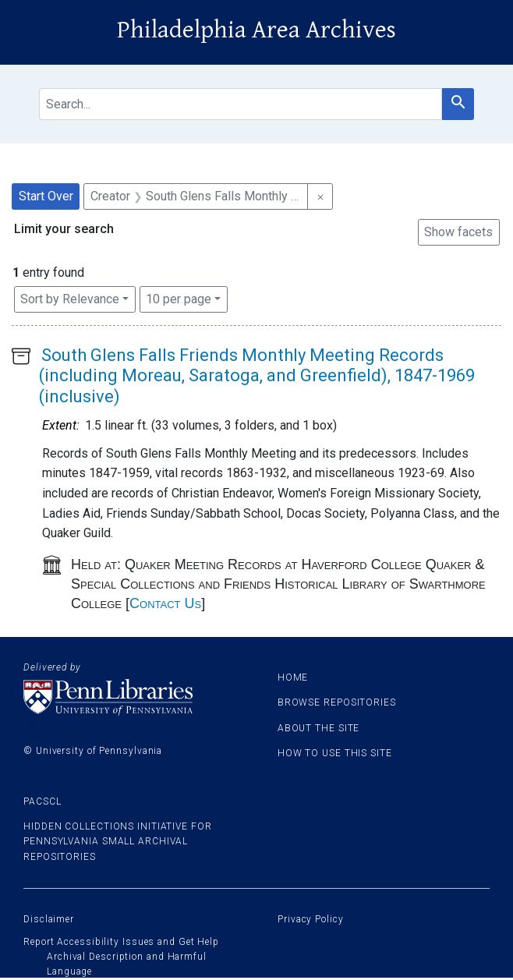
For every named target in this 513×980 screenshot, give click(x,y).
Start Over (46, 196)
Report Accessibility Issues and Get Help (121, 942)
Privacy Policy (311, 919)
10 (179, 298)
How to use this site (335, 753)
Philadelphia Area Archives (256, 30)
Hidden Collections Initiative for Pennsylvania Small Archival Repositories (118, 841)
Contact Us (165, 603)
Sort (70, 299)
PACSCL (42, 801)
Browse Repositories (337, 702)
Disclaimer (49, 919)
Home (293, 678)
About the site (319, 728)
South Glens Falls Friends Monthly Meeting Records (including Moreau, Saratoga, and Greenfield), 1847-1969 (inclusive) (257, 376)
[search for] (241, 104)
